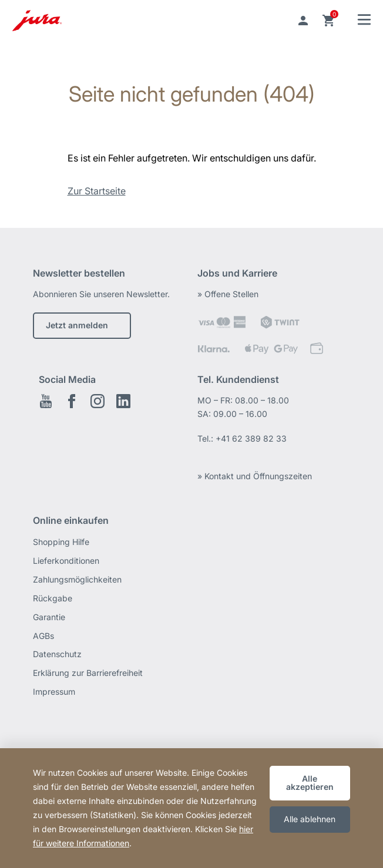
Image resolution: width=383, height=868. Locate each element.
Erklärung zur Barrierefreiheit (88, 673)
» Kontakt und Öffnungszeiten (255, 476)
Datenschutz (57, 654)
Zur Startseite (97, 191)
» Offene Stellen (228, 294)
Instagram (98, 401)
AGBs (43, 636)
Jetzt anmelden (77, 325)
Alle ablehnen (310, 819)
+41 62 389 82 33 (251, 438)
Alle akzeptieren (310, 783)
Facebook (72, 401)
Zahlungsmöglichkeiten (77, 579)
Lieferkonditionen (66, 561)
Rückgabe (53, 598)
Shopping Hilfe (61, 542)
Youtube (46, 401)
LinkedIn (123, 401)
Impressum (54, 692)
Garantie (49, 617)
